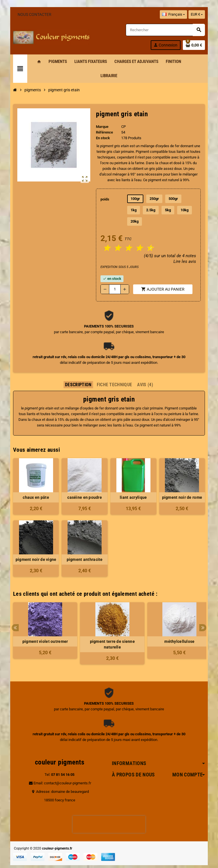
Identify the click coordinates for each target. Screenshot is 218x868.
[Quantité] (115, 278)
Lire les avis (188, 250)
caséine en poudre (84, 486)
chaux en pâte (33, 486)
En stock (103, 138)
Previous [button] (12, 616)
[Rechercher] (167, 30)
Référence (104, 132)
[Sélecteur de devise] (200, 14)
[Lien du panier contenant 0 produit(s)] (197, 45)
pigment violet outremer (42, 630)
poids (105, 199)
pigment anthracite (84, 548)
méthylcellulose (176, 630)
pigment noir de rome (185, 486)
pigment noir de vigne (33, 548)
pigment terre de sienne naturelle (109, 633)
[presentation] (109, 813)
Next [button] (206, 616)
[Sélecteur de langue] (177, 14)
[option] (42, 622)
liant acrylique (134, 486)
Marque (102, 127)
